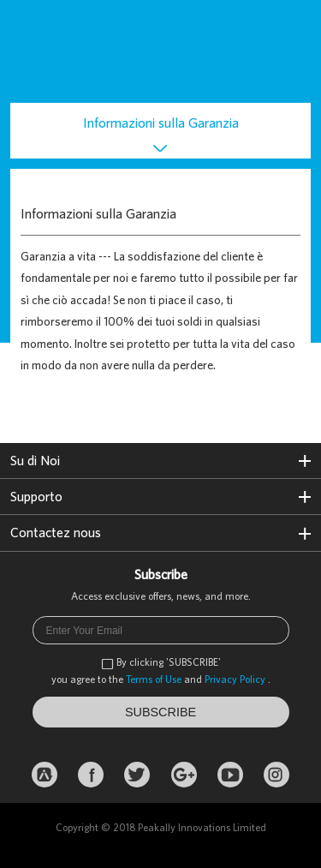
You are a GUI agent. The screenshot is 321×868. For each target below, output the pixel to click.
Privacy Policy (235, 679)
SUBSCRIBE (160, 712)
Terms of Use (154, 679)
